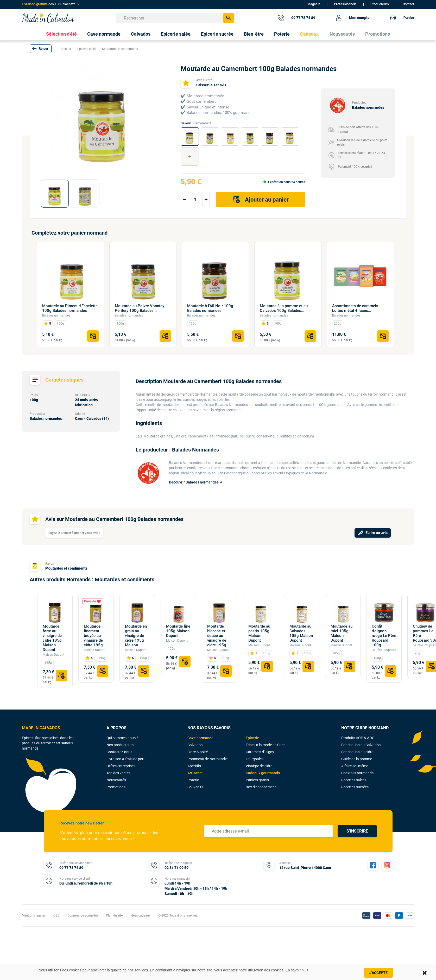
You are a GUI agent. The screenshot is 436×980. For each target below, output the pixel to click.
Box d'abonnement (261, 787)
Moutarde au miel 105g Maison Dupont (342, 633)
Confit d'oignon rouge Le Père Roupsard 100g (384, 636)
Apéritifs (194, 766)
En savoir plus (297, 970)
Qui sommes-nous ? (122, 738)
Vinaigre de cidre (259, 766)
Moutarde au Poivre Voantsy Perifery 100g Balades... (140, 308)
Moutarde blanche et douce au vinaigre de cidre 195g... (218, 636)
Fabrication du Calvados (361, 745)
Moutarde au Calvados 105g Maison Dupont (301, 633)
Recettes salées (354, 780)
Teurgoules (255, 759)
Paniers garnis (257, 780)
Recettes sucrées (355, 787)
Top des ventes (118, 773)
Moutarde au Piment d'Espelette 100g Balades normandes (70, 308)
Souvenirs (195, 787)
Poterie (193, 780)
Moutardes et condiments (66, 568)
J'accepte (378, 973)
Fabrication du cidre (357, 752)
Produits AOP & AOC (358, 738)
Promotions (116, 787)
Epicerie (252, 738)
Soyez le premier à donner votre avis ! (74, 533)
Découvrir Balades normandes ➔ (196, 482)
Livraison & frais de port (126, 759)
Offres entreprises (121, 766)
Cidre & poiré (198, 752)
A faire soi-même (355, 766)
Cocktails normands (357, 773)
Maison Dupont (53, 655)
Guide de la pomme (357, 759)
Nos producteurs (120, 745)
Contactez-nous (119, 752)
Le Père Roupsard (384, 650)
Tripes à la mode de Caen (266, 745)
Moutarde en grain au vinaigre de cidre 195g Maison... (136, 636)
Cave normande (200, 738)
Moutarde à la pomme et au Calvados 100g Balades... (284, 308)
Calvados (195, 745)
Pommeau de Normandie (207, 759)
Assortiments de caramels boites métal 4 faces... (355, 308)
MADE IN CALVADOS (41, 728)
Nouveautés (116, 780)
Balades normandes (56, 315)
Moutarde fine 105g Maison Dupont (178, 631)
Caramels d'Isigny (260, 752)
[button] (41, 49)
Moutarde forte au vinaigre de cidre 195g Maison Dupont (52, 638)
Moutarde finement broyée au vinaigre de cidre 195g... (95, 636)
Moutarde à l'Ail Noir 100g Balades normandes (210, 308)
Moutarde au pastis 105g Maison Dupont (259, 633)
